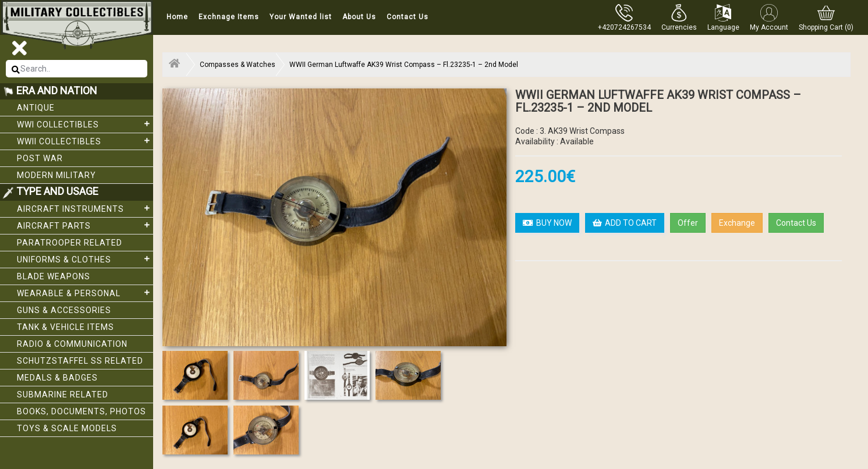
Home (177, 17)
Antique (36, 108)
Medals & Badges (57, 378)
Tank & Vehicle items (65, 327)
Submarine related (63, 395)
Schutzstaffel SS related (80, 361)
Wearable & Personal (85, 293)
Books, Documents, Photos (82, 411)
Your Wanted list (301, 17)
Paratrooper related (70, 243)
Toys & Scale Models (67, 428)
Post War (40, 158)
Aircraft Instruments (85, 208)
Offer (688, 223)
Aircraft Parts (85, 225)
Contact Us (408, 17)
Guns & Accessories (64, 310)
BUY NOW (547, 223)
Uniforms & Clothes (85, 259)
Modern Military (56, 175)
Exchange (737, 223)
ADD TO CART (625, 223)
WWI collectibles (85, 124)
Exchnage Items (229, 17)
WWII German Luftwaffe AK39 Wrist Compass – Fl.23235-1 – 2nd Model (404, 65)
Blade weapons (54, 276)
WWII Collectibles (85, 141)
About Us (359, 17)
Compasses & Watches (238, 65)
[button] (679, 17)
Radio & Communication (72, 344)
